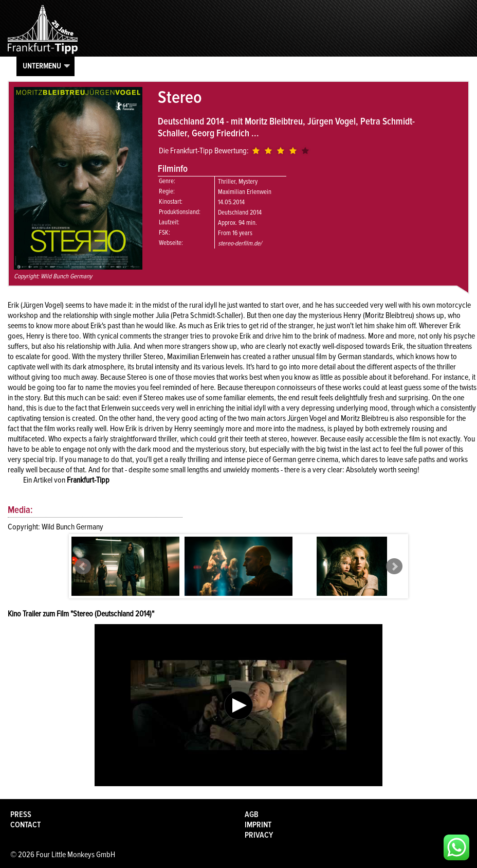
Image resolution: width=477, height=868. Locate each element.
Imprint (258, 825)
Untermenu (42, 66)
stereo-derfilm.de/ (240, 243)
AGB (252, 814)
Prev (83, 566)
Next (394, 566)
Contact (25, 825)
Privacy (259, 835)
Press (21, 814)
